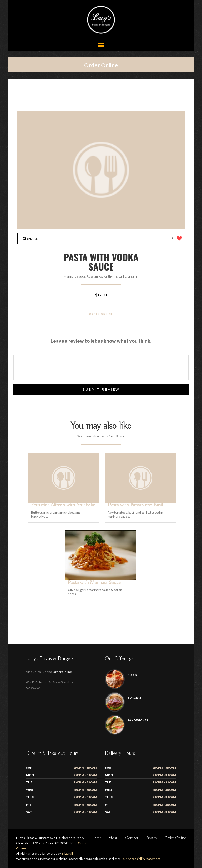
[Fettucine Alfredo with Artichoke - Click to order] (64, 502)
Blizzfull (67, 853)
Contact (132, 838)
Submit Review (101, 389)
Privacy (151, 838)
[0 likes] (177, 239)
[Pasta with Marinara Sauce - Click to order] (100, 579)
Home (96, 838)
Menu (113, 838)
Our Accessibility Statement (141, 859)
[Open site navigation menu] (101, 46)
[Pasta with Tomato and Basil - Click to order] (140, 502)
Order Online (101, 65)
